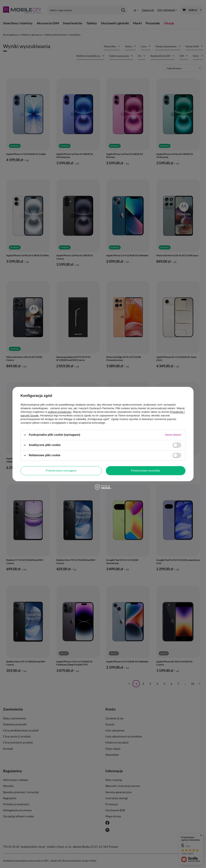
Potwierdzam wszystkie (146, 470)
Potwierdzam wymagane (61, 470)
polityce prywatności (60, 412)
